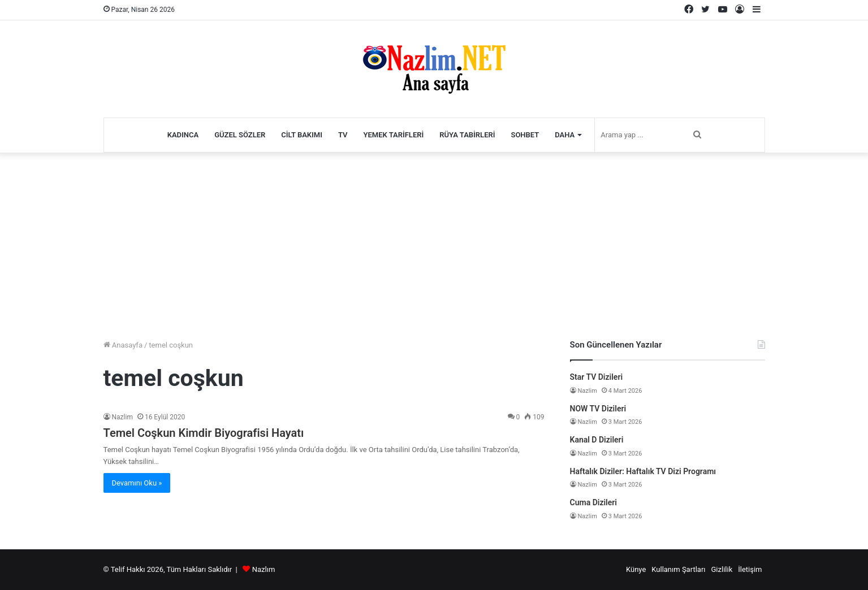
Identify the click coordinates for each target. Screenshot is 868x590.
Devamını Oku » (137, 483)
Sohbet (525, 135)
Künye (636, 569)
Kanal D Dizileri (597, 440)
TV (343, 135)
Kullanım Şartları (678, 569)
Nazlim (122, 417)
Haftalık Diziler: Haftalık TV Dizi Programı (643, 471)
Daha (565, 135)
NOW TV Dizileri (598, 409)
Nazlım (264, 569)
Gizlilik (722, 569)
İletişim (750, 569)
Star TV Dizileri (597, 377)
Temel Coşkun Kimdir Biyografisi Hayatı (204, 433)
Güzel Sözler (240, 135)
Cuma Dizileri (593, 502)
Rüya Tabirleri (467, 135)
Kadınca (183, 135)
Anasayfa (123, 345)
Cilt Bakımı (302, 135)
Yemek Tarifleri (394, 135)
